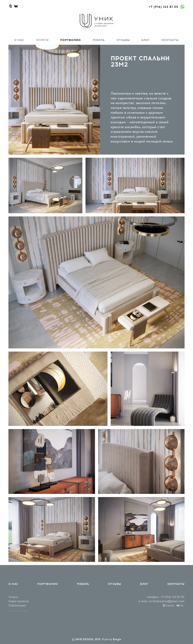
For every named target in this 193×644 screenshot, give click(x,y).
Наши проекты (19, 601)
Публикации (17, 606)
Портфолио (71, 40)
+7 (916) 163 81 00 (164, 7)
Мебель (99, 40)
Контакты (170, 40)
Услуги (42, 40)
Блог (146, 40)
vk (180, 606)
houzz (169, 606)
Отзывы (123, 40)
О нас (19, 40)
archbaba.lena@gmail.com (167, 601)
